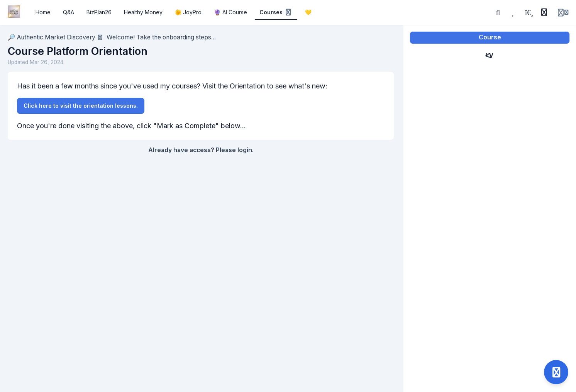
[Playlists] (529, 12)
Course (490, 37)
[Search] (498, 12)
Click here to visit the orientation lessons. (81, 106)
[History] (544, 12)
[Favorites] (513, 12)
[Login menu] (563, 12)
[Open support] (556, 372)
